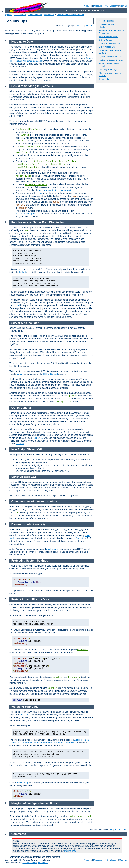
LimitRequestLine (55, 164)
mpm (40, 193)
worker (23, 208)
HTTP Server (20, 15)
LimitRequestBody (40, 161)
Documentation (35, 15)
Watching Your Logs (108, 69)
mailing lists (70, 851)
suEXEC (39, 438)
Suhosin (80, 538)
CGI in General (106, 40)
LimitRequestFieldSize (29, 164)
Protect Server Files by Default (32, 600)
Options (72, 396)
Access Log (22, 783)
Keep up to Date (106, 21)
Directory (83, 650)
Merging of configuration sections (34, 803)
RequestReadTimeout (32, 129)
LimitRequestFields (64, 161)
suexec (20, 374)
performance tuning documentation (56, 190)
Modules (88, 6)
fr (82, 26)
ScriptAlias (64, 402)
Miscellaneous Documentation (70, 15)
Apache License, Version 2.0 (35, 863)
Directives (98, 6)
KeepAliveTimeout (31, 147)
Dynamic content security (110, 56)
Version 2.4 (49, 15)
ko (87, 26)
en (78, 26)
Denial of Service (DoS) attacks (32, 86)
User (26, 231)
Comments (104, 79)
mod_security (53, 549)
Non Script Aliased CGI (109, 43)
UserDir (53, 688)
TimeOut (25, 135)
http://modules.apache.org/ (29, 214)
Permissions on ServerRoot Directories (38, 222)
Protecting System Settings (111, 60)
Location (58, 677)
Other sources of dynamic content (34, 502)
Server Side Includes (108, 36)
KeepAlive (22, 153)
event (75, 196)
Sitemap (123, 6)
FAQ (106, 6)
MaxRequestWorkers (36, 185)
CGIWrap (21, 444)
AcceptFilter (24, 176)
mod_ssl (20, 205)
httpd (23, 272)
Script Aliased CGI (107, 47)
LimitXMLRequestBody (28, 167)
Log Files (24, 715)
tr (92, 26)
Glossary (114, 6)
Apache (8, 15)
